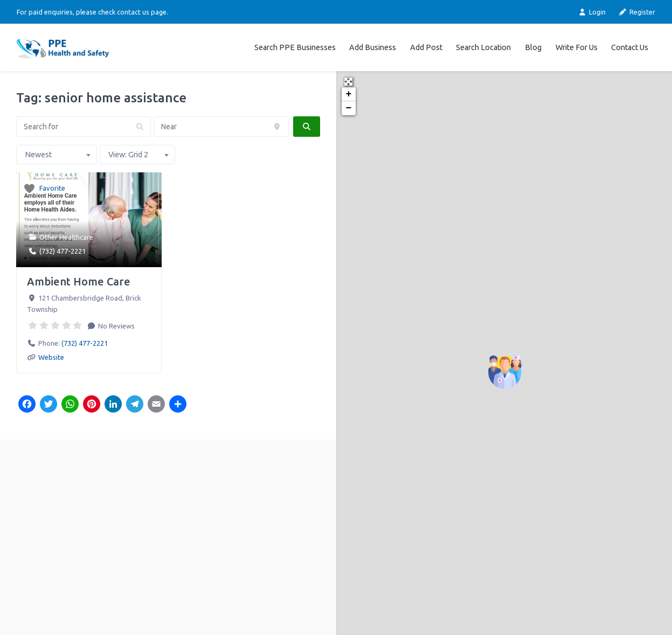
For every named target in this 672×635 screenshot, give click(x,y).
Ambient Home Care (79, 281)
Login (591, 12)
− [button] (349, 108)
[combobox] (57, 155)
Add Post (426, 47)
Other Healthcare (66, 237)
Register (637, 12)
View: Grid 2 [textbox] (128, 155)
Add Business (373, 47)
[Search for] (84, 127)
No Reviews (116, 326)
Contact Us (630, 47)
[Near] (221, 127)
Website (51, 357)
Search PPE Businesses (295, 47)
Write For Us (577, 47)
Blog (533, 47)
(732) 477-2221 (63, 251)
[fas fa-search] (307, 127)
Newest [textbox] (38, 155)
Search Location (483, 47)
